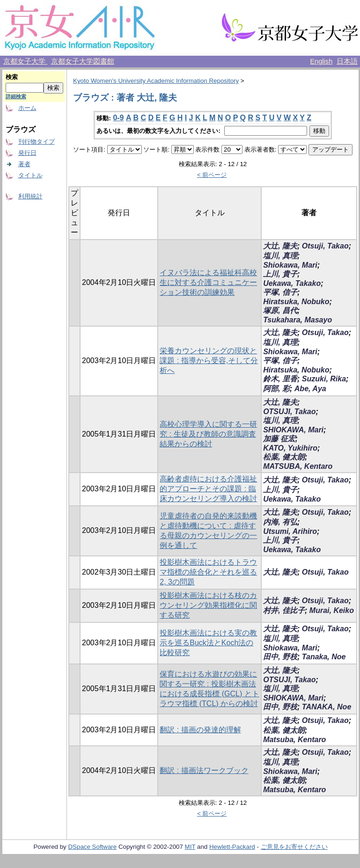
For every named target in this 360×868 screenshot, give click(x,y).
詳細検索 (16, 96)
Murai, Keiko (332, 610)
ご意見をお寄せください (294, 847)
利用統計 (30, 196)
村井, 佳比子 (284, 610)
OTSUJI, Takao (289, 412)
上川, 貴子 (280, 274)
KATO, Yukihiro (290, 448)
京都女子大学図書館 (83, 61)
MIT (190, 847)
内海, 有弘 (280, 522)
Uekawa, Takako (292, 283)
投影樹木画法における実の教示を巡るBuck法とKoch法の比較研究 (208, 643)
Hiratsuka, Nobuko (296, 302)
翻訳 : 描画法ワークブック (204, 770)
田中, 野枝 (280, 657)
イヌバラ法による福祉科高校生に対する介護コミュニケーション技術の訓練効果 (208, 282)
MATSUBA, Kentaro (298, 466)
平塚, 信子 (280, 292)
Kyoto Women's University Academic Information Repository (156, 81)
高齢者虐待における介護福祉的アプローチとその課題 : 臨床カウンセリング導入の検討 (208, 489)
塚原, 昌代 (280, 310)
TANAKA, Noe (327, 707)
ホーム (27, 108)
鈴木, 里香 (280, 379)
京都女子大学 (25, 61)
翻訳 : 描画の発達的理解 (200, 730)
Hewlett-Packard (232, 847)
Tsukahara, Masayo (298, 320)
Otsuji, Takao (325, 246)
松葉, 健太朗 (284, 457)
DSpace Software (92, 847)
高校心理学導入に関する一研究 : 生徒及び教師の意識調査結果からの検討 (208, 434)
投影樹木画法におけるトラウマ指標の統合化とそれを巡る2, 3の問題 (208, 572)
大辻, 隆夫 (280, 246)
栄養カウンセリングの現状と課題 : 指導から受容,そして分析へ (209, 361)
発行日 (27, 153)
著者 (24, 164)
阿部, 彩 (276, 389)
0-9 (118, 118)
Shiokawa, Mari (290, 265)
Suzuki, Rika (324, 379)
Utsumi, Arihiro (290, 531)
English (321, 61)
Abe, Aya (310, 389)
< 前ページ (212, 175)
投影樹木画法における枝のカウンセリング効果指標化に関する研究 (208, 605)
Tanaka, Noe (324, 657)
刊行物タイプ (37, 142)
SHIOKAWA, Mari (293, 430)
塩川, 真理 (280, 256)
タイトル (30, 175)
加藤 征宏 (279, 439)
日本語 (347, 61)
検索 (12, 77)
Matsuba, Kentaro (294, 740)
